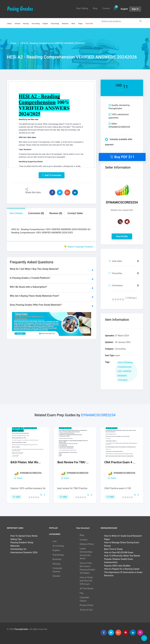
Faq (82, 593)
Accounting (36, 24)
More (73, 24)
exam (18, 478)
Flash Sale (89, 24)
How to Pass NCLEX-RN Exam (119, 552)
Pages (80, 24)
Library (9, 24)
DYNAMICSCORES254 (98, 415)
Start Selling (82, 8)
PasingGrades (21, 629)
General (17, 24)
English (45, 24)
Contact (106, 8)
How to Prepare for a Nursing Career (122, 569)
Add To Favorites (52, 175)
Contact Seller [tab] (75, 213)
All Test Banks (87, 588)
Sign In (135, 9)
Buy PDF (122, 157)
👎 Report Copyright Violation (79, 247)
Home (13, 43)
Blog (95, 8)
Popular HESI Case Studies (117, 566)
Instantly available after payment (119, 142)
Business (65, 24)
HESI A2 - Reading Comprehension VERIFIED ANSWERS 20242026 (53, 43)
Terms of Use (86, 610)
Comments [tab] (36, 213)
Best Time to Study (113, 549)
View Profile (122, 236)
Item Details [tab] (16, 213)
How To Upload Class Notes (24, 536)
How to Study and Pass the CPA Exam (86, 581)
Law (55, 541)
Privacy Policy (86, 605)
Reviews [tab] (56, 213)
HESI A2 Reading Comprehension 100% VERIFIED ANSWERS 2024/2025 (125, 371)
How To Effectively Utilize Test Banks (122, 556)
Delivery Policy (87, 544)
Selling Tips (16, 539)
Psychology (55, 24)
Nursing (26, 24)
